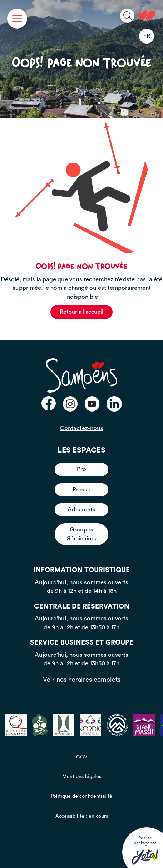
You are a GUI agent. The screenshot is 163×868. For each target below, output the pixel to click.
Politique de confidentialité (81, 796)
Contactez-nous (81, 428)
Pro (81, 469)
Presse (81, 489)
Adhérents (81, 509)
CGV (82, 757)
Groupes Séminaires (81, 534)
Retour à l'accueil (81, 312)
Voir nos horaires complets (82, 680)
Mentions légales (82, 777)
